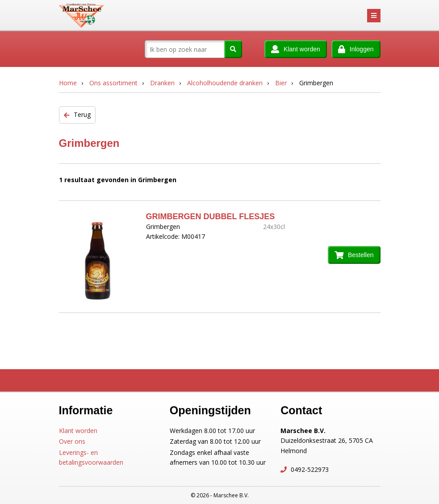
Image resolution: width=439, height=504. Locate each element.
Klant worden (78, 431)
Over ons (72, 441)
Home (68, 83)
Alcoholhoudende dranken (225, 83)
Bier (281, 83)
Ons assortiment (113, 83)
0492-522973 (309, 469)
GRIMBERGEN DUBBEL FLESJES (211, 217)
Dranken (162, 83)
